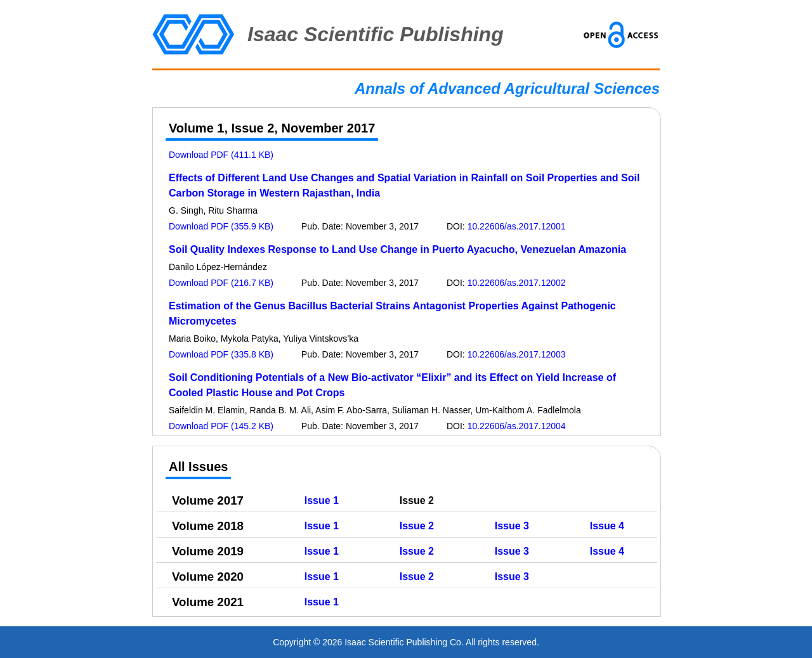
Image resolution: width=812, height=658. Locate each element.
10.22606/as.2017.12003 (517, 354)
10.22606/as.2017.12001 (517, 226)
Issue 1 (322, 500)
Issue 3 (512, 526)
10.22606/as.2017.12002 (517, 283)
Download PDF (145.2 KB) (221, 426)
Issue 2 (417, 526)
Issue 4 (607, 526)
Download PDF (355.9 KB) (221, 226)
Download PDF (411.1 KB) (221, 155)
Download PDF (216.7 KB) (221, 283)
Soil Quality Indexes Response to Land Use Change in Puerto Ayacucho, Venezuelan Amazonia (397, 249)
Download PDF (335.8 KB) (221, 354)
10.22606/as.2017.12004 (517, 426)
